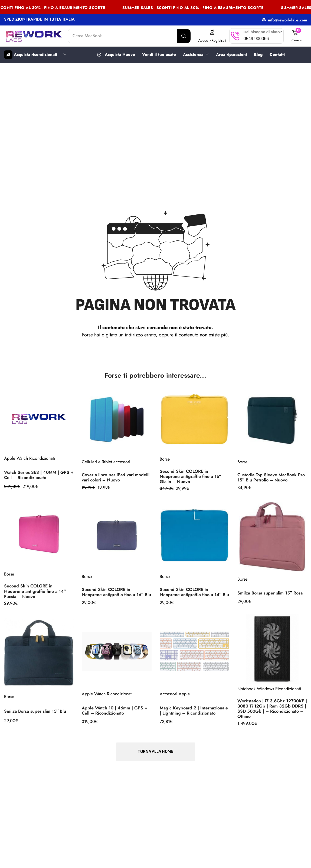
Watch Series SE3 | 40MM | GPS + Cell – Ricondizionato (39, 475)
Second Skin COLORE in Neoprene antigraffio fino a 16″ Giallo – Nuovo (191, 476)
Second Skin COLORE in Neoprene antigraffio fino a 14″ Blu (194, 592)
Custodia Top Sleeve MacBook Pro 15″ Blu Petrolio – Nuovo (271, 477)
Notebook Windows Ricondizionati (269, 688)
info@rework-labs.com (287, 20)
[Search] (184, 36)
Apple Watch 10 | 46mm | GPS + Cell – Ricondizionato (114, 710)
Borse (165, 459)
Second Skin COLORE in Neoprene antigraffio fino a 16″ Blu (116, 592)
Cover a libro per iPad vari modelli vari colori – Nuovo (116, 477)
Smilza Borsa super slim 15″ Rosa (270, 593)
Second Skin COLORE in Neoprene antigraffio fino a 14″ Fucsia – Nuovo (35, 591)
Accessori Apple (175, 694)
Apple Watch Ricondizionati (30, 458)
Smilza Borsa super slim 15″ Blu (35, 711)
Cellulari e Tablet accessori (106, 462)
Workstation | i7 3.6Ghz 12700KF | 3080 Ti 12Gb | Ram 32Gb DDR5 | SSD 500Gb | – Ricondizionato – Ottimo (272, 708)
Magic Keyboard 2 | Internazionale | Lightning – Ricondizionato (194, 710)
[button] (297, 36)
